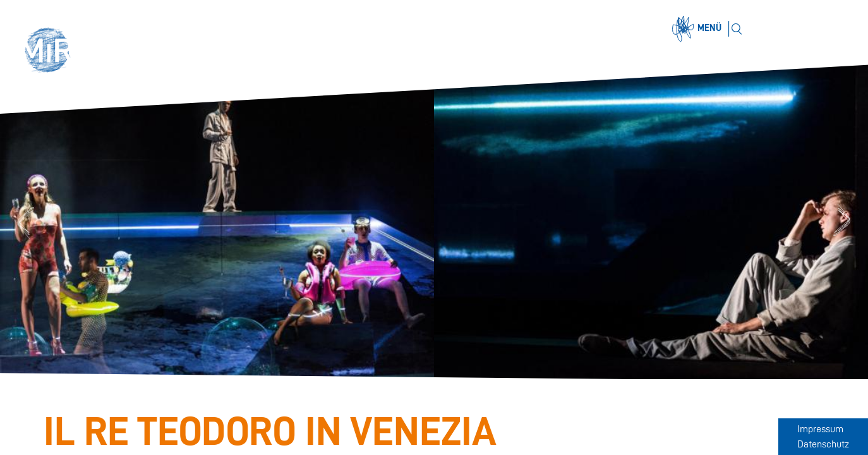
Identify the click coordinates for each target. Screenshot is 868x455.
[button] (52, 52)
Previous (24, 221)
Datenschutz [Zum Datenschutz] (823, 444)
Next (844, 221)
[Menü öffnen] (699, 29)
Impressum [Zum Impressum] (820, 429)
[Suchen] (736, 29)
